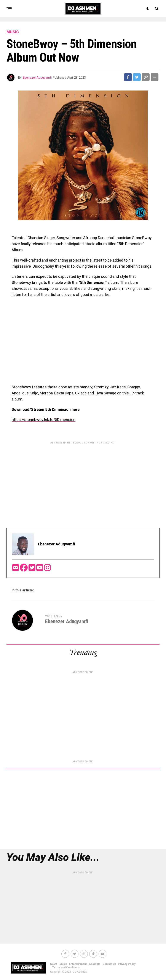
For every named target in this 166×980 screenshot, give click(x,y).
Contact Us (109, 964)
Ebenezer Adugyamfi (37, 78)
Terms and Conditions (66, 967)
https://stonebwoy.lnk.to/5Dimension (44, 420)
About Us (95, 964)
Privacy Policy (127, 964)
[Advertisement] (83, 476)
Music (63, 964)
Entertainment (78, 964)
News (54, 964)
